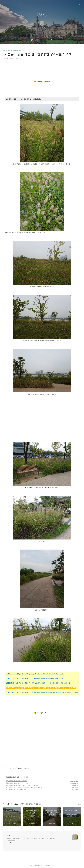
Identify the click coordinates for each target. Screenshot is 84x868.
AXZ (42, 866)
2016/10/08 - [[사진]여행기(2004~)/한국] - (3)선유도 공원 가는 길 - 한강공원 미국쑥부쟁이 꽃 (38, 683)
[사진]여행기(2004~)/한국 (12, 50)
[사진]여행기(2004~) (11, 777)
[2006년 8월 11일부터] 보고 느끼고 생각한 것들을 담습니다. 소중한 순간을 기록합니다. (31, 838)
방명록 (39, 40)
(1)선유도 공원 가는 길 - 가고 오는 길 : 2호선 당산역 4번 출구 (21, 785)
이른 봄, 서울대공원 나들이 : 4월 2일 (15, 790)
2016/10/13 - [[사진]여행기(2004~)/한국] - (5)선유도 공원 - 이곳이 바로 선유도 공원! (35, 674)
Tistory (52, 866)
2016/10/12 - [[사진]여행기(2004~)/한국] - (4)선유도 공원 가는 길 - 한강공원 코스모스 (36, 678)
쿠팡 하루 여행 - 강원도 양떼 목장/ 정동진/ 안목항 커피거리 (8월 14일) (23, 787)
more (79, 805)
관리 (52, 40)
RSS (45, 40)
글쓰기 (32, 40)
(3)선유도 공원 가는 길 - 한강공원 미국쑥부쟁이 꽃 (18, 783)
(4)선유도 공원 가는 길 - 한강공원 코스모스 (17, 781)
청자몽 (42, 15)
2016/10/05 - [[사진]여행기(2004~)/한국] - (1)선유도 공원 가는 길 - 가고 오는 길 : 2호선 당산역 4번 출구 (42, 692)
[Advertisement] (42, 81)
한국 (18, 777)
